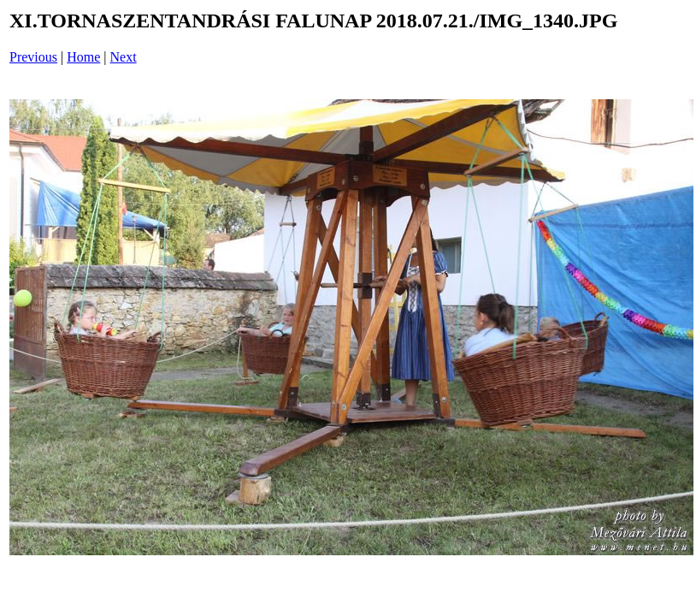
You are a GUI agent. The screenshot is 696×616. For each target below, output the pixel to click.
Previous (33, 57)
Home (83, 57)
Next (124, 57)
